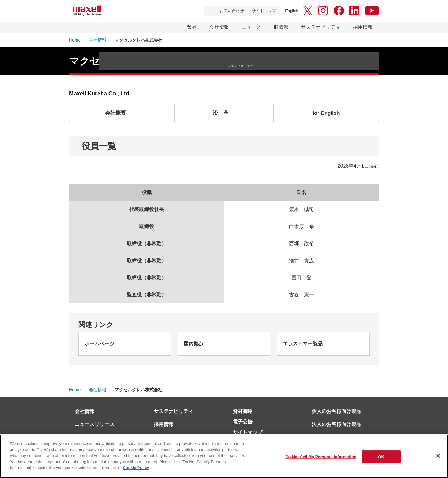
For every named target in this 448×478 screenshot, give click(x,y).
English (292, 11)
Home (75, 40)
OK (381, 456)
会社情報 (219, 27)
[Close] (438, 456)
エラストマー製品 (308, 349)
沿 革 (222, 114)
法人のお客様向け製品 (336, 431)
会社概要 (116, 114)
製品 (192, 27)
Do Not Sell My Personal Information (321, 456)
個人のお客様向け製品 (336, 418)
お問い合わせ (232, 11)
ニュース (251, 27)
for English (327, 114)
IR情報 (281, 27)
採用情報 (363, 27)
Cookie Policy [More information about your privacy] (136, 468)
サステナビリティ (321, 27)
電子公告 (243, 429)
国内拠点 (198, 349)
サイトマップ (264, 11)
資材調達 (243, 418)
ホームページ (104, 349)
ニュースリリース (94, 431)
